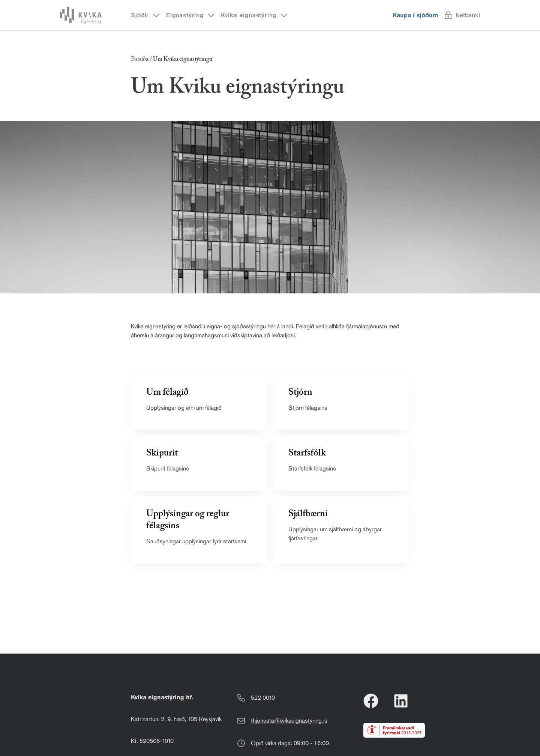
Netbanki (462, 15)
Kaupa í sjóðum (415, 15)
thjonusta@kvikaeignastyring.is (289, 721)
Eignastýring (191, 15)
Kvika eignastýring (255, 15)
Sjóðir (146, 15)
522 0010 (263, 698)
